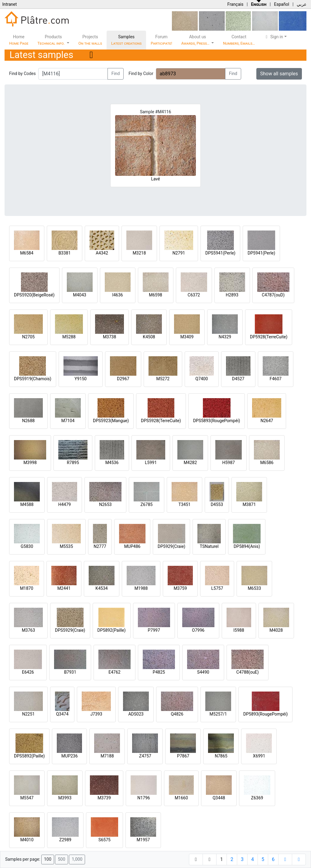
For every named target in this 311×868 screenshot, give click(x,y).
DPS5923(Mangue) (111, 421)
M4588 (27, 504)
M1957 (143, 840)
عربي (302, 4)
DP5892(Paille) (112, 630)
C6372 (194, 295)
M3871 (249, 504)
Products (51, 40)
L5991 (151, 463)
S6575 (104, 840)
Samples (126, 40)
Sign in (273, 37)
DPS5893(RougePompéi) (217, 421)
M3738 (110, 337)
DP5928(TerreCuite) (269, 337)
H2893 (232, 295)
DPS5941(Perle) (220, 253)
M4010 (27, 840)
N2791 (179, 253)
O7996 (198, 630)
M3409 (187, 337)
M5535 (67, 546)
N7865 (221, 756)
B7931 (70, 672)
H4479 (65, 504)
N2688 (28, 421)
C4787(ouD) (273, 295)
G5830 (27, 546)
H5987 (229, 463)
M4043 (80, 295)
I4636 (117, 295)
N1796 (144, 798)
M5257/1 (218, 714)
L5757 (217, 588)
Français (235, 4)
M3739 (104, 798)
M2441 (64, 588)
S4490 (203, 672)
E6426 (28, 672)
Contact (239, 40)
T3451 (185, 504)
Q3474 (62, 714)
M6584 (27, 253)
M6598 (155, 295)
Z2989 (65, 840)
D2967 (123, 379)
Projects (90, 40)
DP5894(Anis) (247, 546)
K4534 (101, 588)
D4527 (238, 379)
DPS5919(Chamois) (33, 379)
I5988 (239, 630)
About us (196, 40)
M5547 (27, 798)
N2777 (100, 546)
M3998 (30, 463)
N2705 (28, 337)
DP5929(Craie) (171, 546)
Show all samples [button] (279, 74)
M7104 (68, 421)
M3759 (180, 588)
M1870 (27, 588)
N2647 (267, 421)
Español (282, 4)
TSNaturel (209, 546)
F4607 (276, 379)
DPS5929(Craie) (70, 630)
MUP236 (70, 756)
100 (48, 859)
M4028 (276, 630)
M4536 (112, 463)
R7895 (73, 463)
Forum (161, 40)
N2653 (105, 504)
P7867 (183, 756)
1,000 (77, 859)
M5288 (69, 337)
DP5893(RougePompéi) (265, 714)
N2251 (28, 714)
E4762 (114, 672)
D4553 (217, 504)
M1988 (141, 588)
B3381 (64, 253)
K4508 (149, 337)
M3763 (29, 630)
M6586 (267, 463)
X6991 (259, 756)
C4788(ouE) (248, 672)
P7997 (154, 630)
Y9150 (80, 379)
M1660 (181, 798)
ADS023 (136, 714)
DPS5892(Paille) (29, 756)
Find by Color (141, 73)
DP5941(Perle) (261, 253)
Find (116, 74)
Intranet (9, 4)
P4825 (159, 672)
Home (19, 40)
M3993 (65, 798)
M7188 (107, 756)
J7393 (96, 714)
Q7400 (202, 379)
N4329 (225, 337)
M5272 (163, 379)
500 (61, 859)
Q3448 (219, 798)
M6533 (255, 588)
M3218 (139, 253)
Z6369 (257, 798)
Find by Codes (22, 73)
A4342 (102, 253)
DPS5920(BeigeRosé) (34, 295)
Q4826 (177, 714)
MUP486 (132, 546)
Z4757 (145, 756)
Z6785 (147, 504)
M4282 (190, 463)
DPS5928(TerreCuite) (161, 421)
